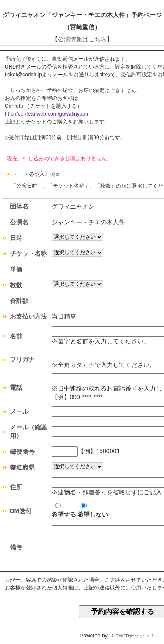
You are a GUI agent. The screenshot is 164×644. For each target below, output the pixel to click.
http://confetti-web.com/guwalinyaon (47, 114)
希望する (64, 510)
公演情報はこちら (82, 39)
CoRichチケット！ (134, 636)
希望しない (93, 510)
